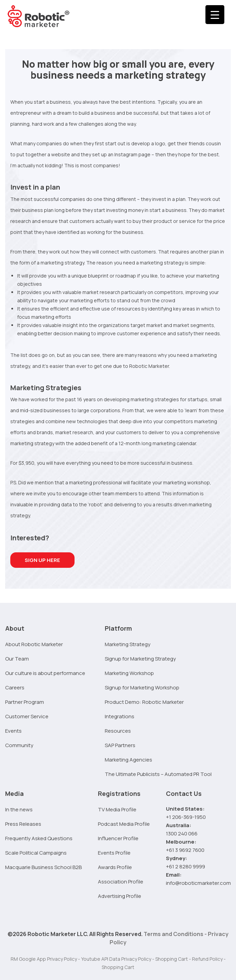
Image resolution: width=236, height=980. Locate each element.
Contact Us (184, 793)
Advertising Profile (120, 896)
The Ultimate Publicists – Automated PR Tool (158, 774)
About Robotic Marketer (34, 644)
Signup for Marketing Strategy (140, 659)
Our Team (17, 659)
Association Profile (121, 882)
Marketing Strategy (128, 644)
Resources (118, 731)
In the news (19, 809)
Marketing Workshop (129, 673)
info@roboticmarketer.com (198, 883)
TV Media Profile (117, 809)
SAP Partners (120, 745)
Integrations (120, 716)
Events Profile (114, 853)
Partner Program (25, 702)
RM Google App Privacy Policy (44, 959)
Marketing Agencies (128, 760)
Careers (15, 688)
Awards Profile (115, 867)
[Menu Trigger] (215, 15)
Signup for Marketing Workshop (142, 688)
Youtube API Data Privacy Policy (116, 959)
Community (19, 745)
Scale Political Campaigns (36, 853)
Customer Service (27, 716)
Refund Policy (207, 959)
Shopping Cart (172, 959)
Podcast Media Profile (124, 824)
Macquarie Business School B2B (43, 867)
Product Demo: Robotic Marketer (144, 702)
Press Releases (23, 824)
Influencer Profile (118, 838)
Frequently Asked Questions (39, 838)
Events (13, 731)
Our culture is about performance (45, 673)
